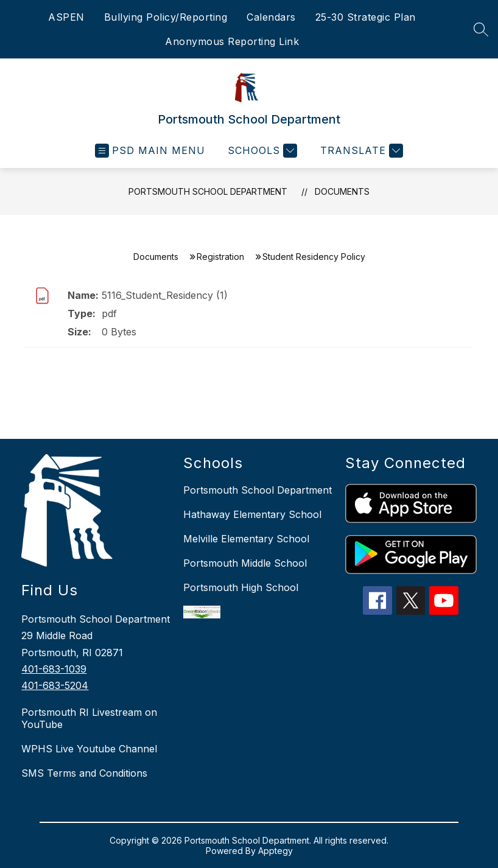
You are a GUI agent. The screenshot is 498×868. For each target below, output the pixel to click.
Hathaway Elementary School (252, 514)
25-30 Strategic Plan (366, 17)
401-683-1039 (54, 669)
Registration (220, 257)
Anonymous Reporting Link (232, 41)
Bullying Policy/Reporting (166, 17)
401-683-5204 (55, 685)
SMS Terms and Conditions (84, 773)
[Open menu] (150, 151)
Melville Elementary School (246, 539)
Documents (342, 191)
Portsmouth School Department (208, 191)
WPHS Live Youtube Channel (89, 749)
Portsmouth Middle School (245, 563)
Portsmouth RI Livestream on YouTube (89, 718)
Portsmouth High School (241, 587)
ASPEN (66, 17)
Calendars (271, 17)
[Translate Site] (360, 151)
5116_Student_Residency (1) (165, 295)
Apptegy (275, 851)
